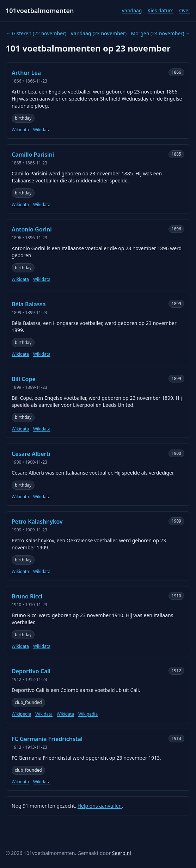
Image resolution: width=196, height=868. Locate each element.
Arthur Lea (26, 73)
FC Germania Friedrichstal (47, 739)
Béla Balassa (29, 304)
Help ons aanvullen (100, 806)
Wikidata (20, 130)
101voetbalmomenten (40, 11)
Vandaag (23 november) (99, 33)
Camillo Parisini (33, 155)
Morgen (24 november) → (161, 33)
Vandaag (132, 10)
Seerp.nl (122, 853)
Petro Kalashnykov (37, 522)
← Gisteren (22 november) (36, 33)
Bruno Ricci (27, 596)
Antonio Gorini (32, 229)
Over (185, 10)
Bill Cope (24, 379)
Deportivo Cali (31, 671)
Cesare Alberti (31, 454)
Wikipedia (21, 714)
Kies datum (160, 10)
